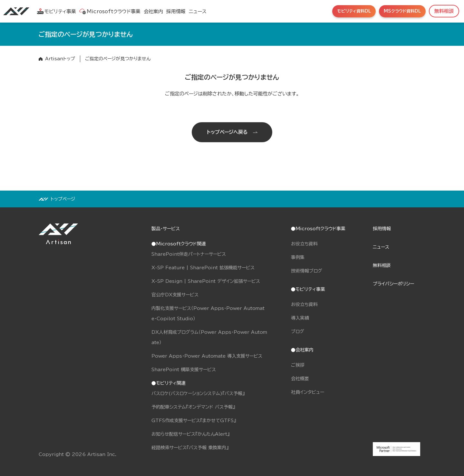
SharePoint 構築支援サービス (184, 370)
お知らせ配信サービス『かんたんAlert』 (190, 434)
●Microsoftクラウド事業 (318, 229)
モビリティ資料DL (354, 11)
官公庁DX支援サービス (175, 295)
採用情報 (176, 11)
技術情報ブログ (307, 271)
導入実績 (300, 318)
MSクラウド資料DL (402, 11)
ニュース (198, 11)
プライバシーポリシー (393, 284)
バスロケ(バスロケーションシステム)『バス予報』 (198, 393)
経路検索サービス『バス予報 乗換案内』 (190, 448)
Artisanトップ (60, 59)
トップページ (63, 199)
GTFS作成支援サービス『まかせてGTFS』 (194, 421)
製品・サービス (166, 229)
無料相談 (382, 265)
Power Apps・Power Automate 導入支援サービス (207, 356)
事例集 (298, 257)
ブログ (298, 332)
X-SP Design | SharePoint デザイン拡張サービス (206, 281)
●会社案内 (302, 350)
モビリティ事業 (57, 11)
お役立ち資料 (304, 244)
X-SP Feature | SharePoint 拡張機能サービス (203, 268)
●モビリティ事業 (308, 289)
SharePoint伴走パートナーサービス (189, 254)
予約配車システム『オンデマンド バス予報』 (193, 407)
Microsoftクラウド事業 (110, 11)
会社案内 (153, 11)
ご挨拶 (298, 365)
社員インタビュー (308, 392)
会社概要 (300, 379)
